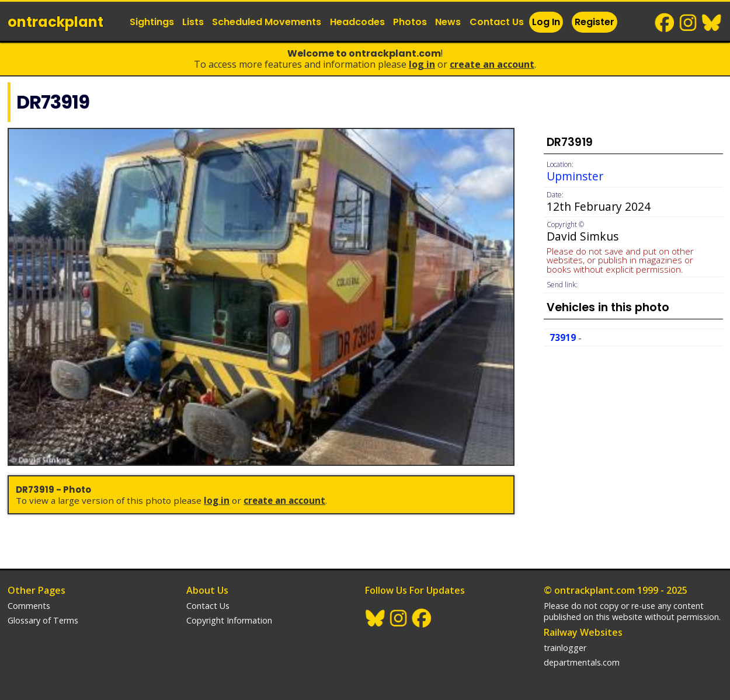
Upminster (575, 176)
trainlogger (565, 648)
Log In (546, 22)
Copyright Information (229, 620)
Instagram (689, 23)
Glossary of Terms (43, 620)
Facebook (665, 23)
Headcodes (357, 22)
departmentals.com (582, 662)
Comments (29, 606)
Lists (193, 22)
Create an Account (492, 64)
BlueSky (712, 23)
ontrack (55, 22)
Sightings (152, 22)
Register (595, 22)
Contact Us (497, 22)
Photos (410, 22)
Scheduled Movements (267, 22)
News (448, 22)
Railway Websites (583, 632)
